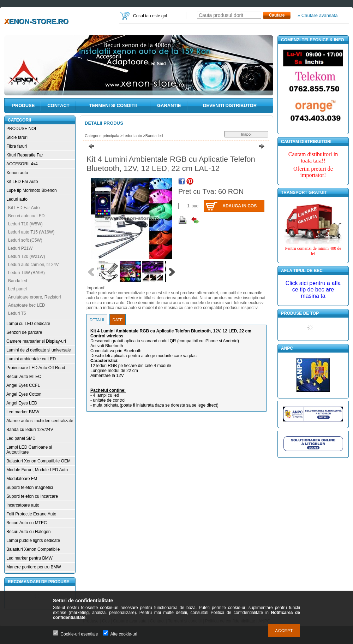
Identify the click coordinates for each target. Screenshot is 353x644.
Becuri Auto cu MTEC (27, 523)
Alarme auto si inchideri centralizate (40, 421)
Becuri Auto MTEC (24, 377)
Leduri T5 (17, 313)
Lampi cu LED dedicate (28, 324)
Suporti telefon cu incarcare (32, 496)
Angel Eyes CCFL (23, 385)
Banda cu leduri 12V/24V (30, 430)
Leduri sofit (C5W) (25, 240)
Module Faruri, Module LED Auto (37, 470)
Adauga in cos (240, 206)
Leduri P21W (20, 248)
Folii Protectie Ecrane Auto (31, 514)
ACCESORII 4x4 (22, 164)
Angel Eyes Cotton (24, 394)
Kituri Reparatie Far (25, 155)
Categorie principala (102, 136)
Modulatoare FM (22, 479)
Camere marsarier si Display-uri (36, 341)
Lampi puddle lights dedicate (33, 540)
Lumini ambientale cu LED (31, 359)
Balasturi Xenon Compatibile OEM (38, 461)
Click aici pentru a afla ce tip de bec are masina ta (313, 289)
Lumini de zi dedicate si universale (39, 350)
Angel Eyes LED (22, 403)
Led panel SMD (21, 438)
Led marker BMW (23, 412)
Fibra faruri (17, 146)
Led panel (17, 289)
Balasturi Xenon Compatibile (33, 549)
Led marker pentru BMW (29, 558)
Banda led (18, 281)
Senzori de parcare (24, 332)
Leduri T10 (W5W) (25, 224)
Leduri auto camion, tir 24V (33, 265)
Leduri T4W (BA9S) (26, 273)
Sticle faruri (17, 137)
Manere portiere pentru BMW (34, 567)
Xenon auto (17, 173)
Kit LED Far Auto (22, 182)
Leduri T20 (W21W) (26, 256)
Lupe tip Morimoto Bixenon (32, 190)
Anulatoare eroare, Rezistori (34, 297)
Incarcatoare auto (23, 505)
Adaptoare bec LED (27, 305)
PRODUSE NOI (21, 129)
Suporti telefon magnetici (30, 488)
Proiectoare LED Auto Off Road (36, 368)
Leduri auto (17, 199)
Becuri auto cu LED (26, 216)
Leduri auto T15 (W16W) (31, 232)
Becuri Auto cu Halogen (28, 532)
